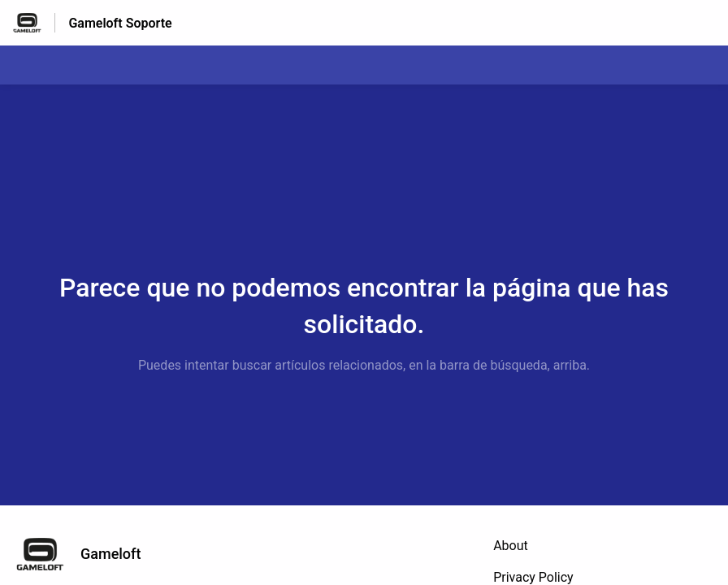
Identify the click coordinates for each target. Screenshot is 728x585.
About (511, 546)
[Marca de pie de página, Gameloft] (87, 554)
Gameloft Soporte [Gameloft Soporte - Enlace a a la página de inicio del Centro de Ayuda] (120, 23)
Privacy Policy (533, 577)
